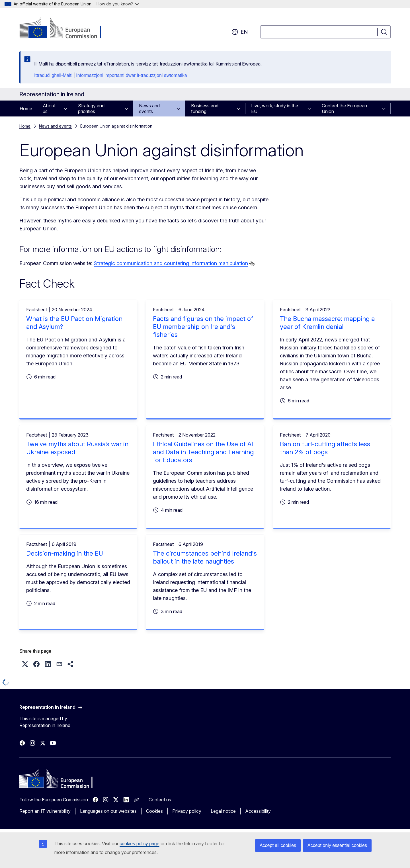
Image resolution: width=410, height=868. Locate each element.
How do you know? (118, 4)
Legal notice (223, 811)
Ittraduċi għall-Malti (53, 75)
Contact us (160, 800)
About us (49, 108)
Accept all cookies (278, 845)
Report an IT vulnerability (45, 811)
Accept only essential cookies (337, 845)
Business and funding (205, 108)
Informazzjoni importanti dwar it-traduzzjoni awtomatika (131, 75)
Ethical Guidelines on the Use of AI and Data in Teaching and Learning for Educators (203, 452)
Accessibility (258, 811)
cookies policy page (140, 844)
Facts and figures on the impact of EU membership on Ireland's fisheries (203, 327)
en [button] (240, 32)
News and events (149, 108)
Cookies (154, 811)
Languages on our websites (108, 811)
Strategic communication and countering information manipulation (171, 263)
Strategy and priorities (91, 108)
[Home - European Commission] (65, 28)
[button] (25, 664)
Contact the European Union (344, 108)
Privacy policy (187, 811)
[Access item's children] (67, 108)
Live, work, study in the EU (275, 108)
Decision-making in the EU (65, 553)
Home (26, 108)
